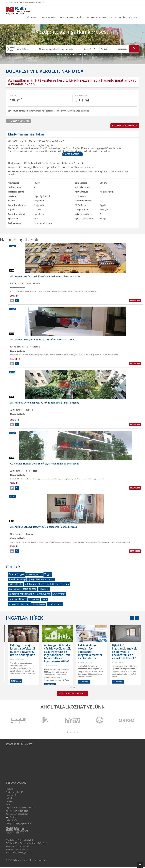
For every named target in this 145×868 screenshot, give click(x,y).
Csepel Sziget (16, 575)
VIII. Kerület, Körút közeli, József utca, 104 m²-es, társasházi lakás (45, 277)
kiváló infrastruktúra (19, 605)
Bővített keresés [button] (66, 56)
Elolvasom (13, 679)
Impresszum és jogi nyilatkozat (20, 809)
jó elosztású (98, 355)
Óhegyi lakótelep (39, 605)
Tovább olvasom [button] (72, 155)
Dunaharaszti (15, 590)
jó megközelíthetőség (94, 543)
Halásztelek (44, 590)
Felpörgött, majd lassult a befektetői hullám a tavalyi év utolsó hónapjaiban (54, 651)
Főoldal (32, 18)
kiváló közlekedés (90, 292)
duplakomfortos (64, 292)
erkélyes (63, 480)
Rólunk (133, 18)
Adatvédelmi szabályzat (17, 815)
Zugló (48, 575)
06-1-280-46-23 (21, 850)
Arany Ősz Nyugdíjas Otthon (19, 824)
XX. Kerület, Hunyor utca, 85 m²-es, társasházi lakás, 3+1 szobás (44, 464)
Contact (11, 818)
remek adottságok (123, 543)
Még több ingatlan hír (73, 694)
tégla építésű (30, 590)
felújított (89, 355)
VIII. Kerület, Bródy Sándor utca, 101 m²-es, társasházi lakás (42, 340)
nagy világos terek (109, 543)
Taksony (51, 580)
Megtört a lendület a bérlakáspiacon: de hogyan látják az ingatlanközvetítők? (21, 651)
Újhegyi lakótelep (37, 580)
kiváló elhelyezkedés (110, 355)
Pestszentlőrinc (18, 600)
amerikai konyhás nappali (32, 480)
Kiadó (13, 50)
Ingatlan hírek (24, 619)
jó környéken (63, 585)
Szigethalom (59, 595)
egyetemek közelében (77, 543)
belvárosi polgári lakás (40, 355)
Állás (8, 805)
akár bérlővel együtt (17, 292)
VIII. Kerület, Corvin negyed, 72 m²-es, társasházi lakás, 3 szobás (44, 404)
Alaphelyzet (82, 56)
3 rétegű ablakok (16, 480)
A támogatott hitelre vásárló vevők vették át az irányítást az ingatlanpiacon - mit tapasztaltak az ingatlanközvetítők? (89, 654)
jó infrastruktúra (77, 292)
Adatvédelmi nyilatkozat (17, 812)
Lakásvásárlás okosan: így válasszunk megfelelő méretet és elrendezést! (121, 653)
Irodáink (10, 802)
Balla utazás (11, 821)
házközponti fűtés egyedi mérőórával (81, 480)
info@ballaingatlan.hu (32, 2)
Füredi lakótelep (17, 580)
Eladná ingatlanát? (72, 18)
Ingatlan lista (48, 18)
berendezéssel (52, 292)
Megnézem (135, 301)
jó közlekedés (34, 600)
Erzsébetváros (55, 605)
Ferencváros (43, 595)
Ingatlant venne (96, 18)
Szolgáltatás (117, 18)
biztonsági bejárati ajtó (51, 480)
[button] (140, 865)
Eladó (13, 48)
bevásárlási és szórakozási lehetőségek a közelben (67, 355)
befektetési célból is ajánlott (36, 292)
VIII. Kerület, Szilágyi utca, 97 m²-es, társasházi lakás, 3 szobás (43, 528)
